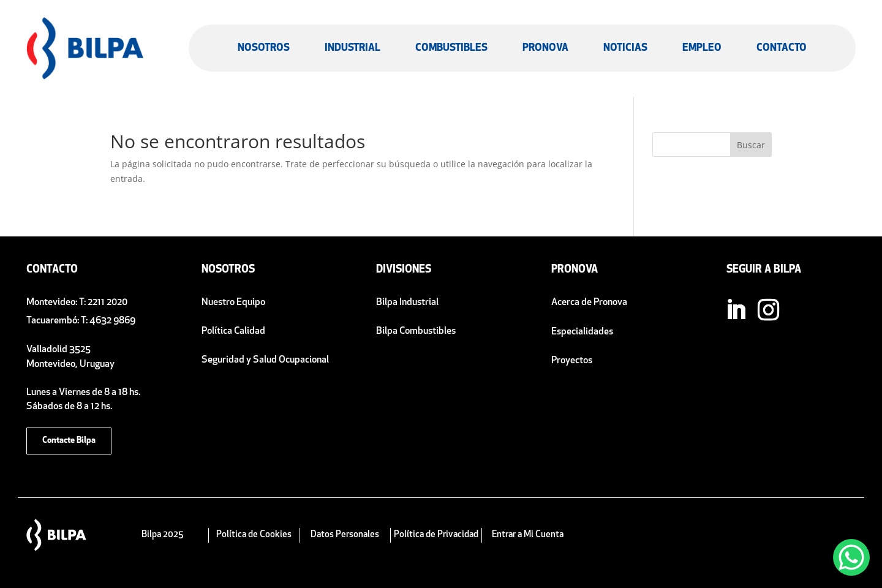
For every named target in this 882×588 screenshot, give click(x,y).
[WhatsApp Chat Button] (851, 557)
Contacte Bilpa (69, 441)
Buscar (751, 145)
